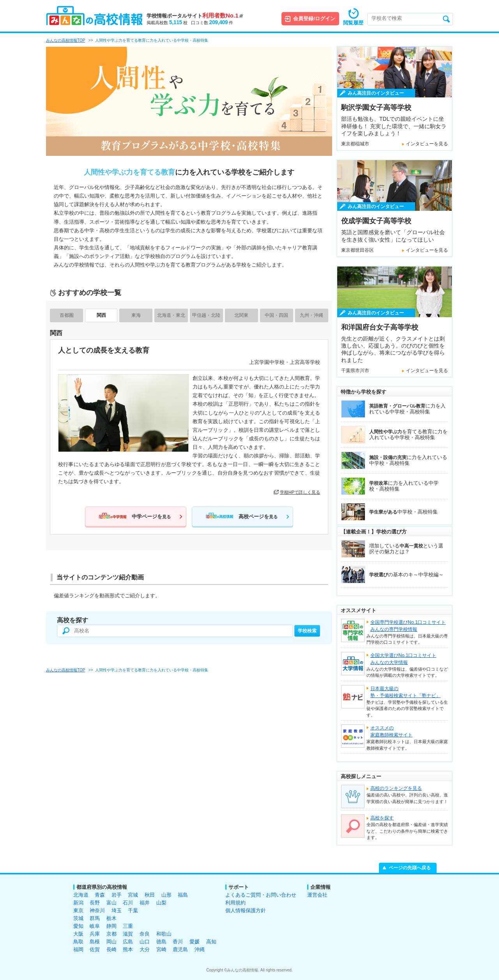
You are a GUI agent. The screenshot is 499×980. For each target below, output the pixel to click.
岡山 (111, 942)
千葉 (133, 910)
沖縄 (200, 949)
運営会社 (317, 895)
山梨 (161, 903)
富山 (111, 903)
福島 (183, 895)
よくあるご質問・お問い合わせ (261, 895)
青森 (100, 895)
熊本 (128, 949)
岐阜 (95, 926)
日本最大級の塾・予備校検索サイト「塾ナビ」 (405, 692)
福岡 (78, 949)
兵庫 (95, 934)
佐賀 (95, 949)
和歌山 (164, 934)
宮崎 (161, 949)
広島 (128, 942)
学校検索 (307, 631)
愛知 (78, 926)
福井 (145, 903)
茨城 (78, 918)
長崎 (111, 949)
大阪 (78, 934)
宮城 (133, 895)
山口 (145, 942)
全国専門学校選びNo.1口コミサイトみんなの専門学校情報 (408, 626)
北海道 (81, 895)
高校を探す (382, 818)
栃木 (111, 918)
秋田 (150, 895)
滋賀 (128, 934)
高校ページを (258, 516)
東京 (78, 910)
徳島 (161, 942)
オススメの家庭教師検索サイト (391, 731)
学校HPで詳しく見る (300, 492)
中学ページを (151, 516)
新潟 (78, 903)
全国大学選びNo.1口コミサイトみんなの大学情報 (403, 659)
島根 (95, 942)
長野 (95, 903)
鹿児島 (180, 949)
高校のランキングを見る (396, 788)
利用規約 (235, 903)
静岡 (111, 926)
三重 (128, 926)
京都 (111, 934)
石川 (128, 903)
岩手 (117, 895)
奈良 (145, 934)
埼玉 (117, 910)
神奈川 (97, 910)
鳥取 (78, 942)
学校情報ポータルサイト (195, 16)
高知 (211, 942)
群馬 (95, 918)
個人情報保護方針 (246, 910)
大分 (145, 949)
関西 (101, 315)
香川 (178, 942)
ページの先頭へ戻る (410, 868)
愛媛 (195, 942)
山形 (166, 895)
